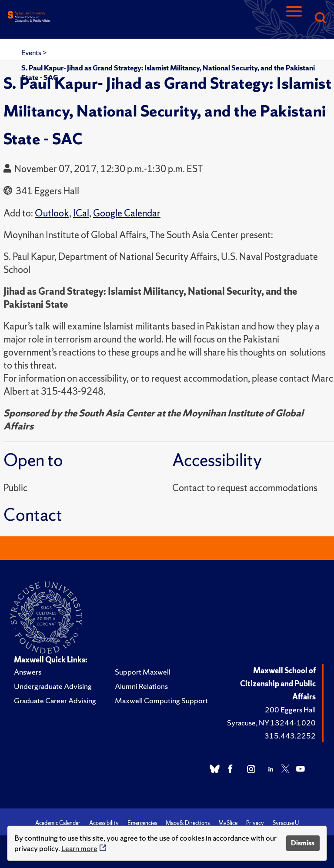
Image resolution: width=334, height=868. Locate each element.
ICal (81, 213)
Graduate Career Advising (55, 700)
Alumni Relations (141, 686)
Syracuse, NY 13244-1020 (271, 723)
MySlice (228, 823)
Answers (28, 672)
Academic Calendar (58, 823)
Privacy (255, 823)
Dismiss (303, 843)
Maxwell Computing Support (161, 700)
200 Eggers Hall (290, 710)
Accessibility (104, 823)
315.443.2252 (290, 736)
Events (32, 53)
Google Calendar (127, 213)
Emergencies (142, 823)
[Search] (320, 18)
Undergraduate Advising (53, 686)
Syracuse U (286, 823)
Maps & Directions (188, 823)
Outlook (52, 213)
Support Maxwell (143, 672)
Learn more (79, 848)
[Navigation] (294, 18)
